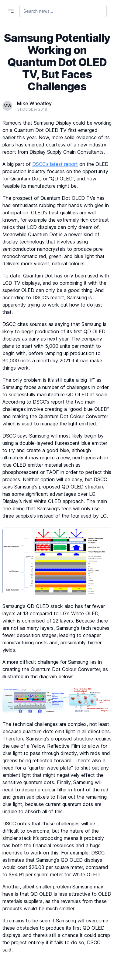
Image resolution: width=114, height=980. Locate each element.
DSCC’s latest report (55, 164)
